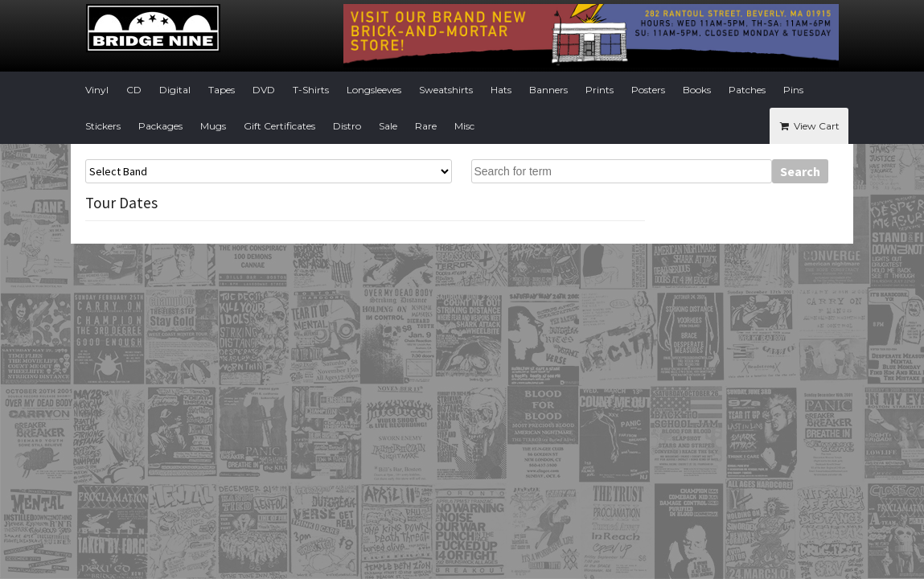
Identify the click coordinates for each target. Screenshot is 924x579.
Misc (464, 126)
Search (800, 171)
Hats (501, 90)
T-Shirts (311, 90)
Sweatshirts (446, 90)
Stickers (103, 126)
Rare (426, 126)
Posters (648, 90)
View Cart (809, 126)
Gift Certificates (279, 126)
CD (134, 90)
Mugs (213, 126)
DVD (264, 90)
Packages (160, 126)
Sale (388, 126)
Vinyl (97, 90)
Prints (600, 90)
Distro (347, 126)
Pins (793, 90)
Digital (175, 90)
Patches (747, 90)
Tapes (222, 90)
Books (697, 90)
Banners (548, 90)
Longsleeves (374, 90)
